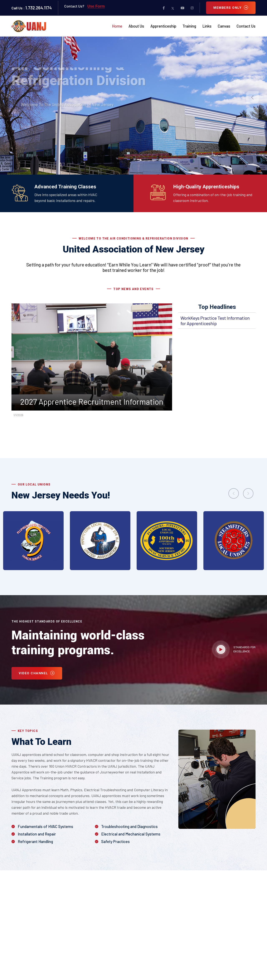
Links (207, 26)
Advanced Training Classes (65, 187)
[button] (252, 97)
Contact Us (246, 26)
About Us (136, 26)
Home (117, 26)
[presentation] (234, 493)
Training (189, 26)
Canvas (224, 26)
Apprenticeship (163, 26)
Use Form (96, 6)
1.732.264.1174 (39, 8)
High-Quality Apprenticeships (206, 187)
